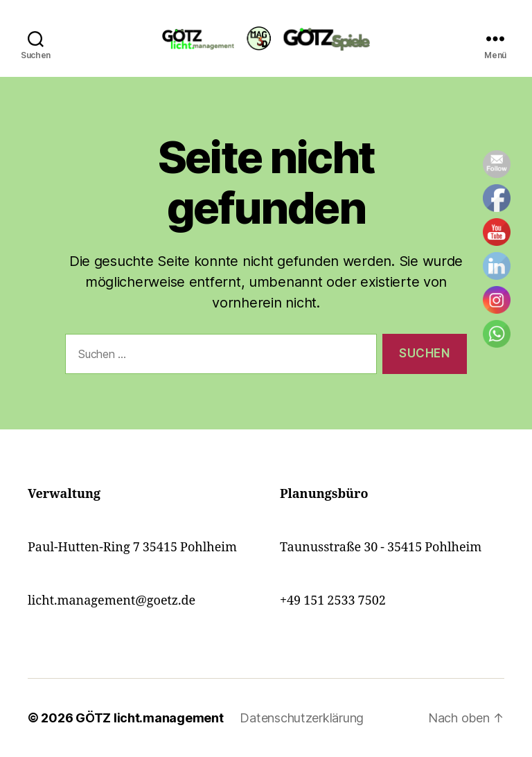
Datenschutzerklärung (302, 718)
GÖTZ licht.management (149, 718)
